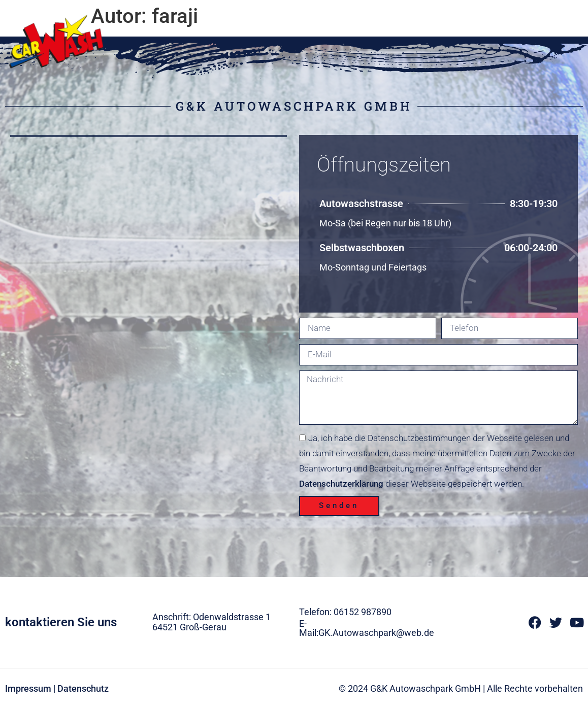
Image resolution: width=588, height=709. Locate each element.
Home (383, 16)
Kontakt (557, 16)
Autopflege (438, 16)
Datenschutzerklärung (341, 484)
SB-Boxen (501, 16)
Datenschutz (83, 688)
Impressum (28, 688)
